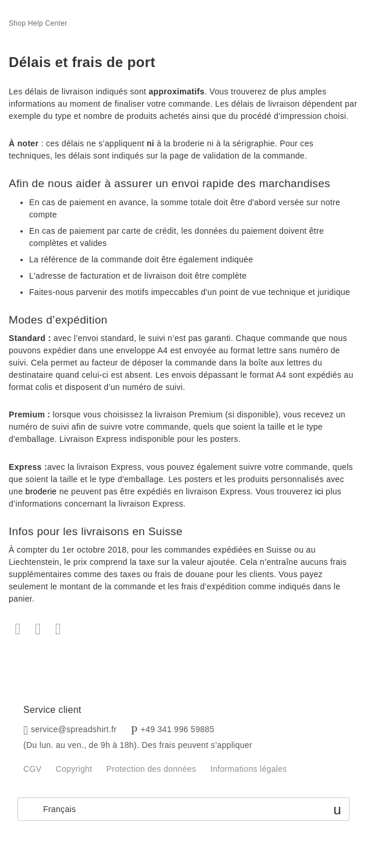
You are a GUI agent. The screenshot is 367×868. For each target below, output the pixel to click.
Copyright (74, 769)
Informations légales (249, 769)
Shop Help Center (38, 23)
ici (319, 491)
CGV (32, 769)
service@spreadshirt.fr (74, 729)
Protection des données (151, 769)
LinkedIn (58, 629)
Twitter (38, 629)
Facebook (18, 629)
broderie (41, 491)
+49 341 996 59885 (177, 729)
